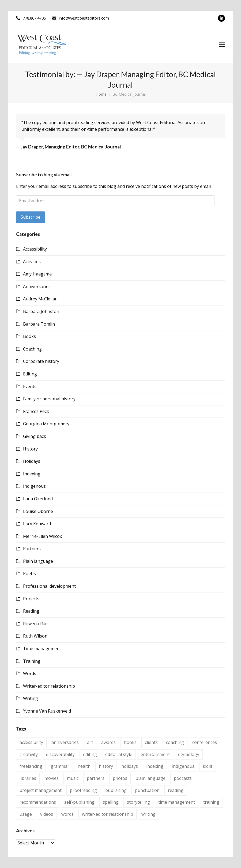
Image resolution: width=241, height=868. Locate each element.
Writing (31, 698)
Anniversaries (37, 286)
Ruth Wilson (35, 636)
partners (96, 778)
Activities (32, 262)
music (73, 778)
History (30, 449)
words (67, 814)
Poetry (30, 573)
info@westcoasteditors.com (84, 18)
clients (151, 742)
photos (120, 778)
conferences (205, 742)
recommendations (38, 802)
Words (30, 673)
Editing (30, 374)
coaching (175, 742)
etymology (189, 754)
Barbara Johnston (41, 311)
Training (32, 661)
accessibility (31, 742)
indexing (155, 766)
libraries (28, 778)
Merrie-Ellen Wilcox (42, 536)
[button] (222, 45)
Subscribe (31, 217)
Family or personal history (49, 399)
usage (26, 814)
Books (29, 336)
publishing (116, 790)
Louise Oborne (38, 511)
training (211, 802)
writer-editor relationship (108, 814)
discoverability (60, 754)
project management (41, 790)
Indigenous (34, 486)
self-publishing (79, 802)
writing (148, 814)
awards (108, 742)
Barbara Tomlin (39, 324)
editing (90, 754)
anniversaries (65, 742)
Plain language (38, 561)
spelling (111, 802)
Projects (31, 599)
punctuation (147, 790)
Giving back (35, 436)
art (90, 742)
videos (47, 814)
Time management (42, 649)
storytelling (138, 802)
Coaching (32, 349)
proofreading (83, 790)
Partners (32, 549)
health (84, 766)
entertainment (155, 754)
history (106, 766)
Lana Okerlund (38, 499)
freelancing (31, 766)
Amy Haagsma (37, 274)
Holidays (32, 461)
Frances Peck (36, 411)
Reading (31, 611)
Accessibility (35, 249)
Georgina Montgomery (46, 424)
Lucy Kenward (37, 524)
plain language (150, 778)
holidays (130, 766)
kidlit (208, 766)
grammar (60, 766)
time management (177, 802)
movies (52, 778)
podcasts (183, 778)
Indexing (32, 474)
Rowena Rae (35, 624)
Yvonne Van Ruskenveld (47, 711)
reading (176, 790)
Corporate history (41, 361)
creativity (29, 754)
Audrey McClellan (40, 299)
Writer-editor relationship (49, 686)
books (130, 742)
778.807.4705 (34, 18)
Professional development (49, 586)
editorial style (119, 754)
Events (30, 386)
